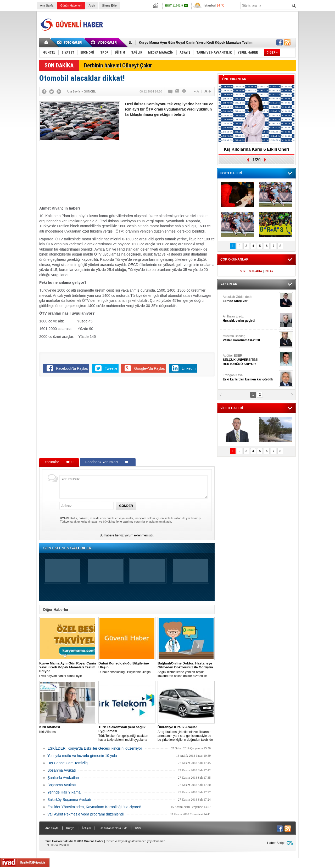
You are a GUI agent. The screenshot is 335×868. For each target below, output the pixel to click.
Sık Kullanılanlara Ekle (113, 828)
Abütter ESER (250, 360)
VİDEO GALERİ (232, 408)
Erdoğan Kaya (250, 377)
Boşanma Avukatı (62, 770)
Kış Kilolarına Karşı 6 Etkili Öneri (257, 149)
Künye (70, 828)
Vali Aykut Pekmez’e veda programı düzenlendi (85, 814)
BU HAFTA (255, 271)
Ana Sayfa (47, 5)
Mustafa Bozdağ (250, 338)
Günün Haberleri (71, 5)
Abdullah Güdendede (250, 299)
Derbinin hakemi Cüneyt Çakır (118, 65)
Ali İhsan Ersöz (250, 319)
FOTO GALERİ (231, 173)
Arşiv (92, 5)
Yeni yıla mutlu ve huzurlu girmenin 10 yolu (82, 756)
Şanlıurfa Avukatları (63, 778)
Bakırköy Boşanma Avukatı (69, 800)
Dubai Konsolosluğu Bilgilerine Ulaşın (127, 668)
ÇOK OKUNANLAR (234, 259)
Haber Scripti (276, 843)
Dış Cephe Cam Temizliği (68, 763)
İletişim (86, 828)
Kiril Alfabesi (68, 729)
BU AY (269, 271)
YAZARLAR (229, 284)
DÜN (243, 271)
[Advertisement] (200, 25)
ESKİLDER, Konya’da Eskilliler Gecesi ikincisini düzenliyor (95, 748)
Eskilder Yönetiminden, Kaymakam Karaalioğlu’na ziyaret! (94, 807)
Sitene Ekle (109, 5)
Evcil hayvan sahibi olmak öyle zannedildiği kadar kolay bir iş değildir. (68, 670)
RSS (138, 828)
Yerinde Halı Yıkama (64, 792)
